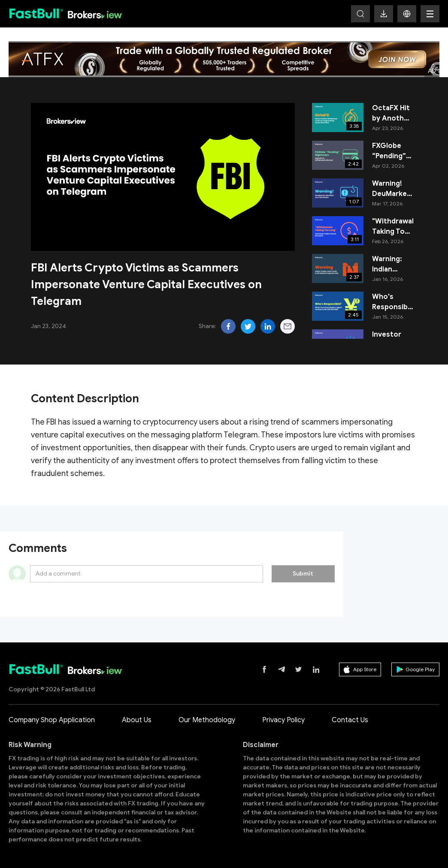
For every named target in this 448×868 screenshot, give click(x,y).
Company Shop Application (52, 720)
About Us (137, 720)
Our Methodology (207, 720)
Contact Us (350, 720)
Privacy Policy (283, 720)
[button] (407, 14)
